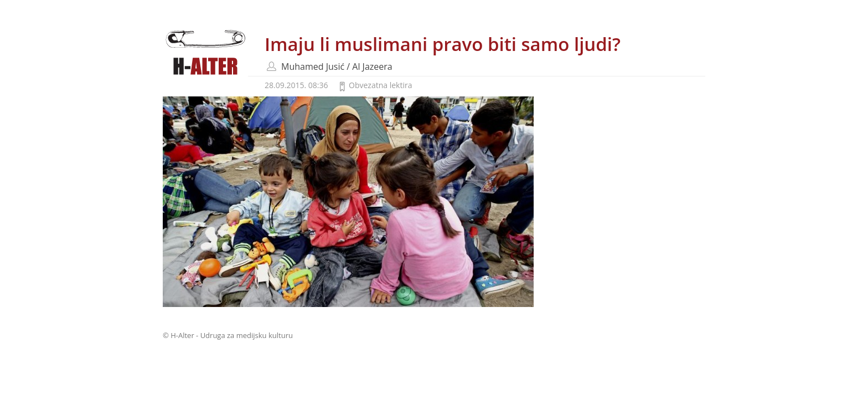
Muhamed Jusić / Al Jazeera (337, 66)
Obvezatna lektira (380, 85)
